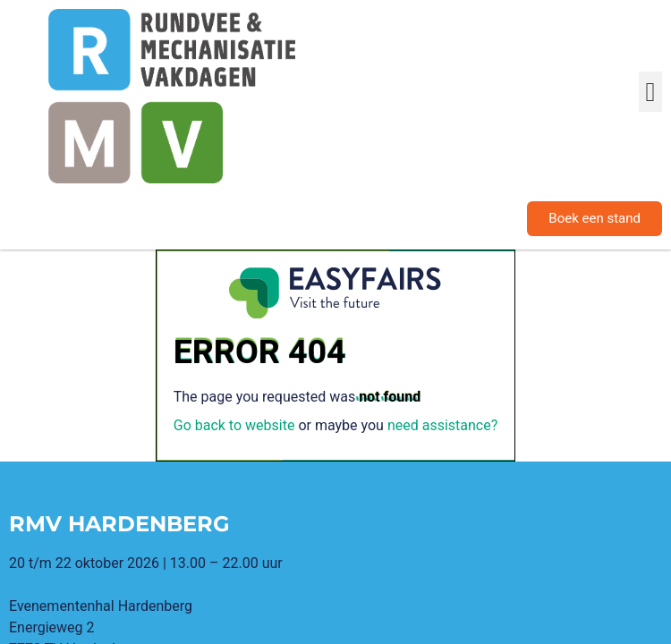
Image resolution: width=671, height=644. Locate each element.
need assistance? (442, 425)
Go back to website (234, 425)
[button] (650, 92)
